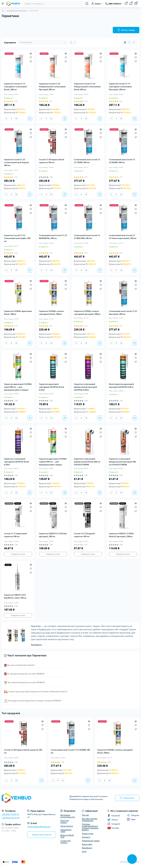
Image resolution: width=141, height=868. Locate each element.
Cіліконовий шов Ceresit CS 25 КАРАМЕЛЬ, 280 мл (53, 237)
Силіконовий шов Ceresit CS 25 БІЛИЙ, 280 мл (122, 161)
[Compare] (31, 61)
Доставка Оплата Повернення (90, 820)
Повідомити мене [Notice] (18, 554)
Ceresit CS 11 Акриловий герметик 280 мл (15, 535)
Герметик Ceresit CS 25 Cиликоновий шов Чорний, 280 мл (17, 162)
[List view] (129, 42)
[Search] (87, 4)
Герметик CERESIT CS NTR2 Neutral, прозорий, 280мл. (121, 535)
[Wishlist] (31, 57)
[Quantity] (11, 119)
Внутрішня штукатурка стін (68, 816)
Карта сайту (87, 844)
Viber (131, 819)
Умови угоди (88, 834)
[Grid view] (125, 42)
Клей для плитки (65, 822)
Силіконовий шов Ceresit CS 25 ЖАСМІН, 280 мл (87, 237)
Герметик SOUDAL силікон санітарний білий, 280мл (51, 313)
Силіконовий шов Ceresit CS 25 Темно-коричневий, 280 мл (123, 237)
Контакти (86, 837)
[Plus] (16, 119)
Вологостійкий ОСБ (67, 836)
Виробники (87, 848)
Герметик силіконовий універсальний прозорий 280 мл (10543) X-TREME (122, 462)
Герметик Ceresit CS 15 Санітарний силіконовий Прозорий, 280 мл (120, 87)
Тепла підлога (67, 826)
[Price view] (134, 42)
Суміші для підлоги (65, 842)
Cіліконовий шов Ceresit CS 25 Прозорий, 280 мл (123, 313)
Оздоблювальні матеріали (17, 11)
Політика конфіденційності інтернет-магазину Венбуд (90, 827)
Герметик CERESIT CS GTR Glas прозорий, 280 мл (53, 535)
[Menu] (3, 4)
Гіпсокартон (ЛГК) (66, 831)
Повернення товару (91, 841)
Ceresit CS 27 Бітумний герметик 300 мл (84, 535)
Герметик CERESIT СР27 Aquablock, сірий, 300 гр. (15, 596)
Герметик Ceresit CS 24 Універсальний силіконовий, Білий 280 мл (87, 87)
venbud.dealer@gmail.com (39, 827)
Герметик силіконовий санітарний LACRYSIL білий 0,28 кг (17, 462)
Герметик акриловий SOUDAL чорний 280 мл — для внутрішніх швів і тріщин (53, 462)
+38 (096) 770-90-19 (10, 814)
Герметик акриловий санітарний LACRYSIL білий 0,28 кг (51, 387)
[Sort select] (43, 42)
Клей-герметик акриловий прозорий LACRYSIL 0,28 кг (121, 386)
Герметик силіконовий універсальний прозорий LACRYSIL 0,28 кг (86, 387)
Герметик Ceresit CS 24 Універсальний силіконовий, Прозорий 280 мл (52, 87)
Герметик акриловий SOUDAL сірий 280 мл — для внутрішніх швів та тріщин (18, 387)
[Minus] (6, 119)
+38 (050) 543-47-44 (10, 818)
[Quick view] (31, 53)
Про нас (85, 815)
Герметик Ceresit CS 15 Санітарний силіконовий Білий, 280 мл (15, 87)
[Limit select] (73, 42)
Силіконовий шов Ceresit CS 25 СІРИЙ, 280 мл (87, 161)
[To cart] (30, 119)
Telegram (133, 815)
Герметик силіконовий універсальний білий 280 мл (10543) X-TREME (87, 462)
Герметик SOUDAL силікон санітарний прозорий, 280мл (87, 313)
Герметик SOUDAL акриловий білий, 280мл (18, 313)
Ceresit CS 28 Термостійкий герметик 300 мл (52, 161)
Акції (84, 851)
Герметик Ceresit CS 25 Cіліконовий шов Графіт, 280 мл (17, 238)
